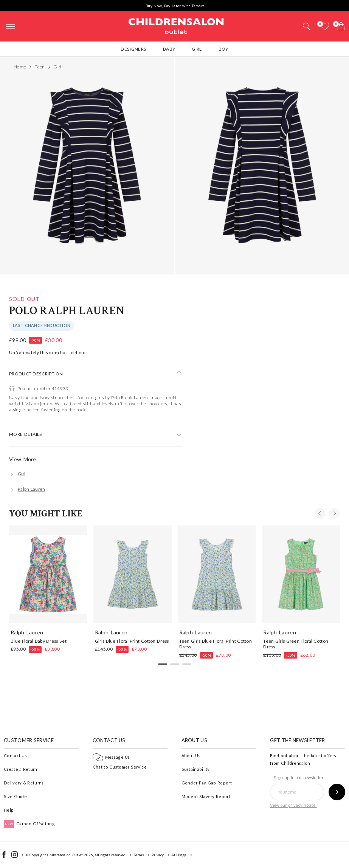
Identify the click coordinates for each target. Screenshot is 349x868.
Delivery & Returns (24, 783)
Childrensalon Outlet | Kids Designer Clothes (176, 25)
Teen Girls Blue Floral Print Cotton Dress (216, 644)
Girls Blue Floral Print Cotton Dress (132, 641)
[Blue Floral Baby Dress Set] (48, 574)
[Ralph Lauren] (27, 489)
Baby (169, 49)
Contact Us (15, 756)
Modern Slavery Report (206, 796)
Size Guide (15, 796)
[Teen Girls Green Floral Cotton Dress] (301, 574)
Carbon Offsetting (29, 824)
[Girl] (17, 474)
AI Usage (179, 855)
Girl (197, 49)
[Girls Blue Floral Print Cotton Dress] (133, 574)
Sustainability (196, 769)
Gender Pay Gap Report (207, 783)
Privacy (158, 855)
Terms (139, 855)
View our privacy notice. (293, 805)
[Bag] (341, 26)
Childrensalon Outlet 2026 (70, 855)
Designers (133, 49)
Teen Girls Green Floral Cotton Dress (296, 644)
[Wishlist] (325, 26)
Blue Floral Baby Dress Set (39, 641)
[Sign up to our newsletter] (337, 792)
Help (9, 810)
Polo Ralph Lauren (67, 311)
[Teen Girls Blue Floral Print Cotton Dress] (217, 574)
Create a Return (21, 769)
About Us (191, 756)
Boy (223, 49)
